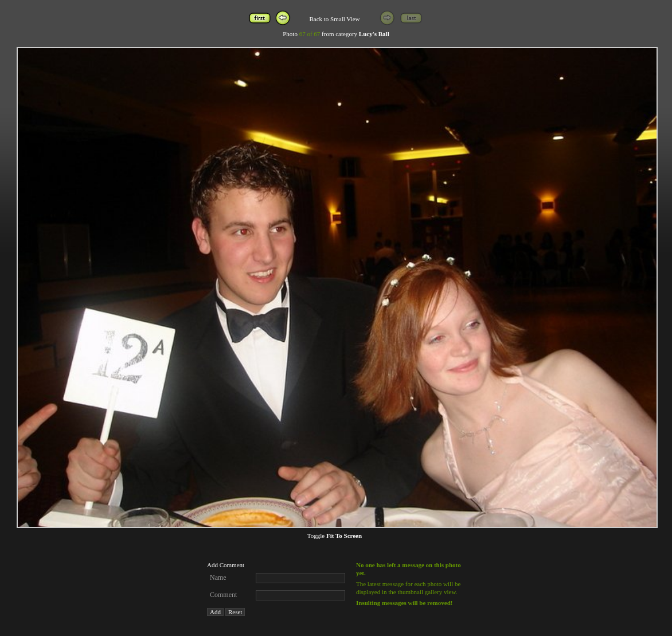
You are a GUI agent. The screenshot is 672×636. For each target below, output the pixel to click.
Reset (235, 612)
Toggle (335, 536)
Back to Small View (334, 19)
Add (215, 612)
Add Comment (226, 565)
